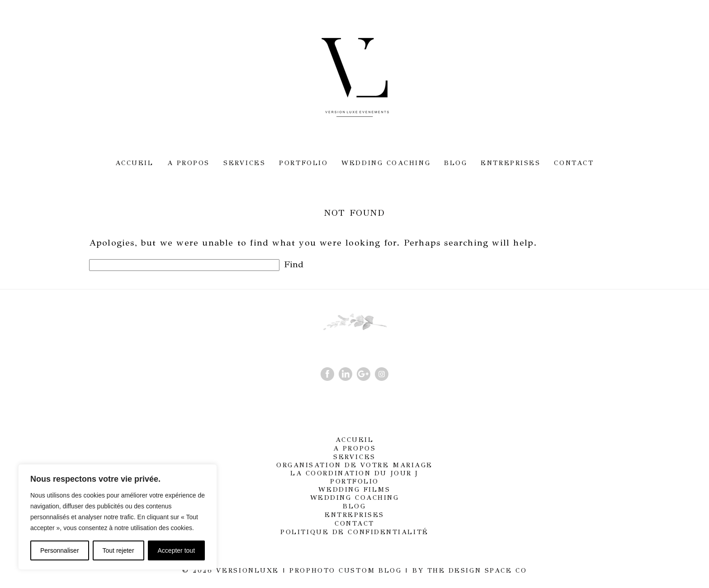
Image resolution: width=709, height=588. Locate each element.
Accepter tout (177, 550)
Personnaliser (60, 550)
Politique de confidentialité (354, 532)
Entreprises (510, 163)
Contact (574, 163)
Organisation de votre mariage (354, 465)
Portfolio (303, 163)
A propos (189, 163)
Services (244, 163)
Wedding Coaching (386, 163)
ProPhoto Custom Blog (345, 570)
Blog (456, 163)
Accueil (135, 163)
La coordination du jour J (354, 473)
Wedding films (354, 489)
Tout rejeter (118, 550)
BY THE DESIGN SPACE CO (470, 570)
